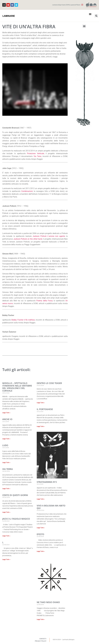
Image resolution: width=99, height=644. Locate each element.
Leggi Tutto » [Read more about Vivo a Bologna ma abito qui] (41, 528)
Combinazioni (27, 191)
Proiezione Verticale (35, 153)
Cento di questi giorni (15, 495)
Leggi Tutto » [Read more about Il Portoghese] (41, 426)
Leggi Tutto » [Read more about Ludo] (6, 463)
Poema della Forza (44, 301)
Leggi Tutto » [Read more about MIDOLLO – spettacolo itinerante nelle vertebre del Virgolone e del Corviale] (6, 413)
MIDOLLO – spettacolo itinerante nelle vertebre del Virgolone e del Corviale (17, 387)
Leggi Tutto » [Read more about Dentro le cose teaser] (41, 403)
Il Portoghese (45, 409)
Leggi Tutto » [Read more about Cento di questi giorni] (6, 512)
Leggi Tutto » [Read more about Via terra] (6, 489)
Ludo (5, 445)
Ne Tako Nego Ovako (48, 602)
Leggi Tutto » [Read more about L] (6, 559)
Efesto (40, 534)
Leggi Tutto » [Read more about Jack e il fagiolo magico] (6, 536)
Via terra (8, 469)
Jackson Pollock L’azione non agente (49, 236)
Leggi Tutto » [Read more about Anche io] (6, 439)
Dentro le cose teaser (49, 383)
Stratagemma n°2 (47, 482)
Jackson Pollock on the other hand (28, 239)
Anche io (7, 419)
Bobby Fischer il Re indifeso (23, 320)
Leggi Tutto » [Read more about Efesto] (41, 551)
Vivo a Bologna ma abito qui (51, 507)
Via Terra (37, 156)
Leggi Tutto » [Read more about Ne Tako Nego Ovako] (41, 619)
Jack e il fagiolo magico (16, 519)
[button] (90, 14)
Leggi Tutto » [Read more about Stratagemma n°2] (41, 499)
